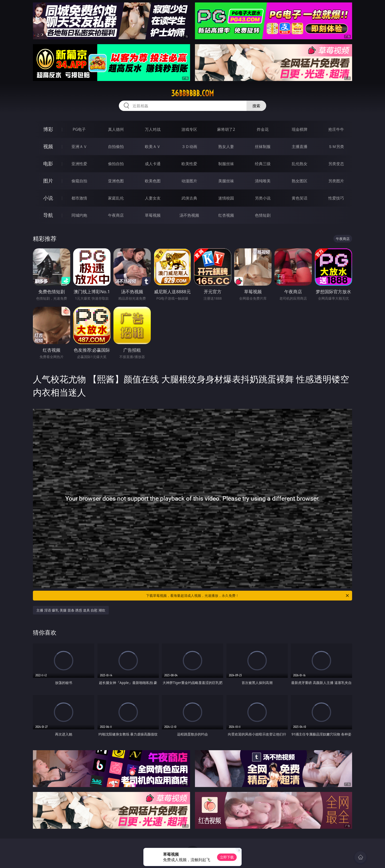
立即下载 (227, 857)
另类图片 (336, 181)
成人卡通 (153, 164)
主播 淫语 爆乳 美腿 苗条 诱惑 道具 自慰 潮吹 (71, 610)
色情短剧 (263, 215)
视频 (48, 146)
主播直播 (300, 147)
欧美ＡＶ (153, 147)
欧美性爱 (189, 164)
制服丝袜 (226, 164)
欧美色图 (153, 181)
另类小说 (263, 198)
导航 (48, 215)
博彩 (48, 129)
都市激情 (79, 198)
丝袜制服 (263, 147)
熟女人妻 (226, 147)
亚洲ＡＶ (79, 147)
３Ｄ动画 (189, 147)
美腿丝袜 (226, 181)
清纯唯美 (263, 181)
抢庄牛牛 (336, 129)
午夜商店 (116, 215)
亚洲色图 (116, 181)
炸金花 (263, 129)
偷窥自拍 (79, 181)
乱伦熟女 (300, 164)
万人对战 (153, 129)
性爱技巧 (336, 198)
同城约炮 (79, 215)
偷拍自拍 (116, 164)
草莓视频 (153, 215)
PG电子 (79, 129)
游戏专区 (189, 129)
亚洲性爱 (79, 164)
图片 (48, 181)
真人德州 (116, 129)
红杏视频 (226, 215)
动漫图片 (189, 181)
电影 (48, 164)
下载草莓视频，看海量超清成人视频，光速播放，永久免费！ (248, 596)
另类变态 (336, 164)
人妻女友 (153, 198)
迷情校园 (226, 198)
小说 (48, 198)
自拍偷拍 (116, 147)
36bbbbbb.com (192, 93)
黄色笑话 (300, 198)
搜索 (256, 106)
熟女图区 (300, 181)
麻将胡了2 (226, 129)
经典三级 (263, 164)
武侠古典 (189, 198)
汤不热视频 (189, 215)
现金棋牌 (300, 129)
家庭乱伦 (116, 198)
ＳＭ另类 (336, 147)
